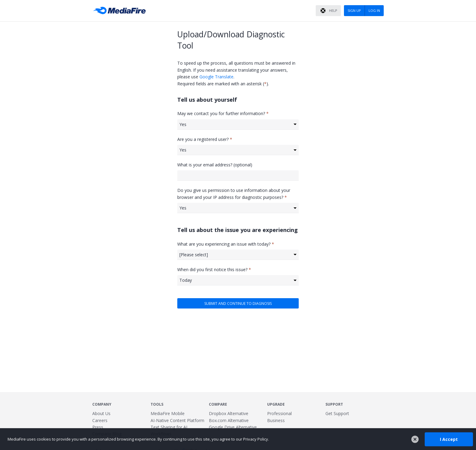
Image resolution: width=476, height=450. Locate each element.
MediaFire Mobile (168, 413)
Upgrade (276, 404)
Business (276, 420)
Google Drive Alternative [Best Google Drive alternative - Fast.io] (233, 427)
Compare (218, 404)
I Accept (449, 439)
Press (98, 427)
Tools (157, 404)
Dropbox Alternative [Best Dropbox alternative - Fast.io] (229, 413)
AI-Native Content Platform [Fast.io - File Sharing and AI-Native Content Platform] (177, 420)
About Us (101, 413)
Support (334, 404)
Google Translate (216, 77)
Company (102, 404)
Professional (279, 413)
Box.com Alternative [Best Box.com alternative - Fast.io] (229, 420)
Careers (100, 420)
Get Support (337, 413)
